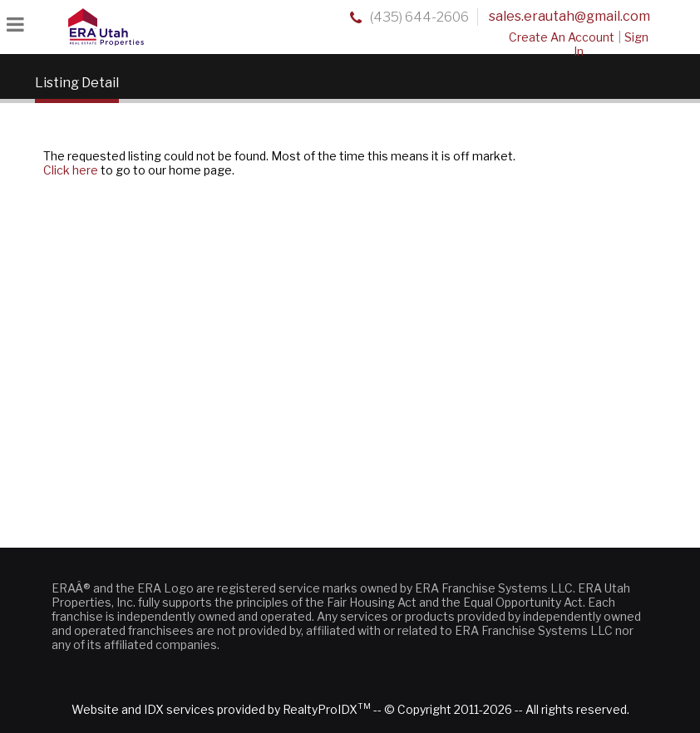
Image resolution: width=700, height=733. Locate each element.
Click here (71, 170)
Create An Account (562, 37)
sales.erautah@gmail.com (569, 16)
